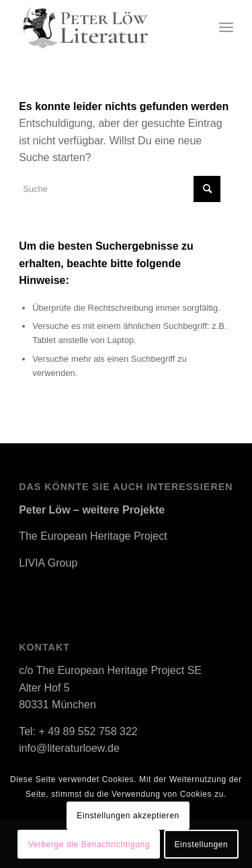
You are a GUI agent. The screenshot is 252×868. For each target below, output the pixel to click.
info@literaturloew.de (69, 748)
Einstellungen (202, 845)
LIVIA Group (48, 563)
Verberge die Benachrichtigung (89, 845)
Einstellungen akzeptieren (128, 816)
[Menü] (226, 28)
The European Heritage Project (93, 536)
